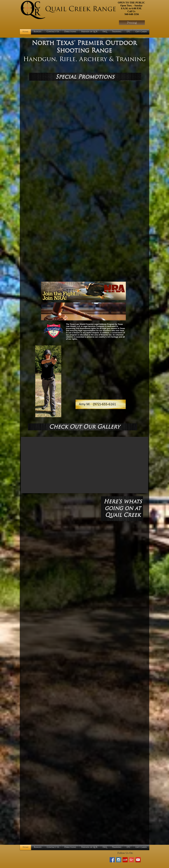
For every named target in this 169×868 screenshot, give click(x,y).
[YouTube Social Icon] (138, 860)
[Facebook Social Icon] (112, 860)
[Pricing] (132, 23)
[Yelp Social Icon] (125, 860)
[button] (84, 465)
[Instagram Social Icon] (119, 860)
